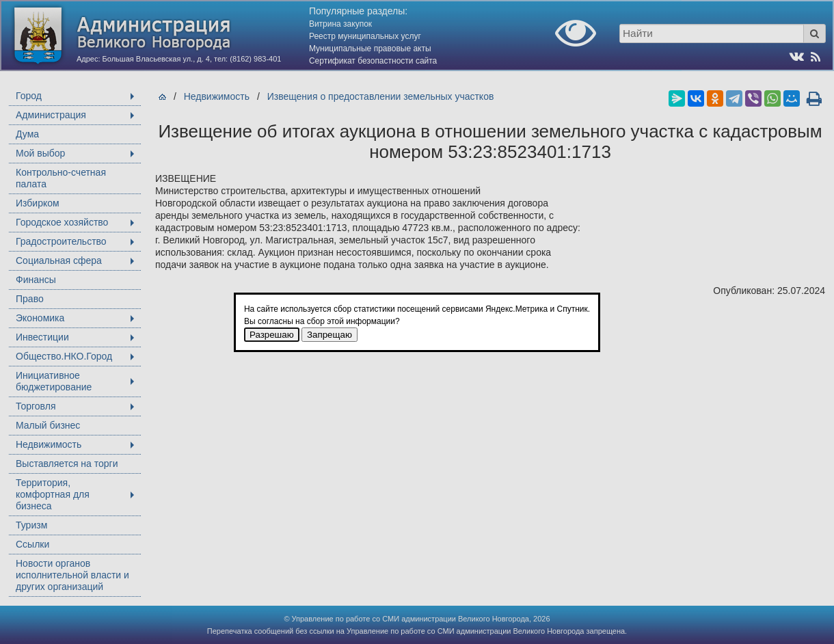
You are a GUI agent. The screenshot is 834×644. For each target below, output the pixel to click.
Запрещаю (329, 335)
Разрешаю (272, 335)
